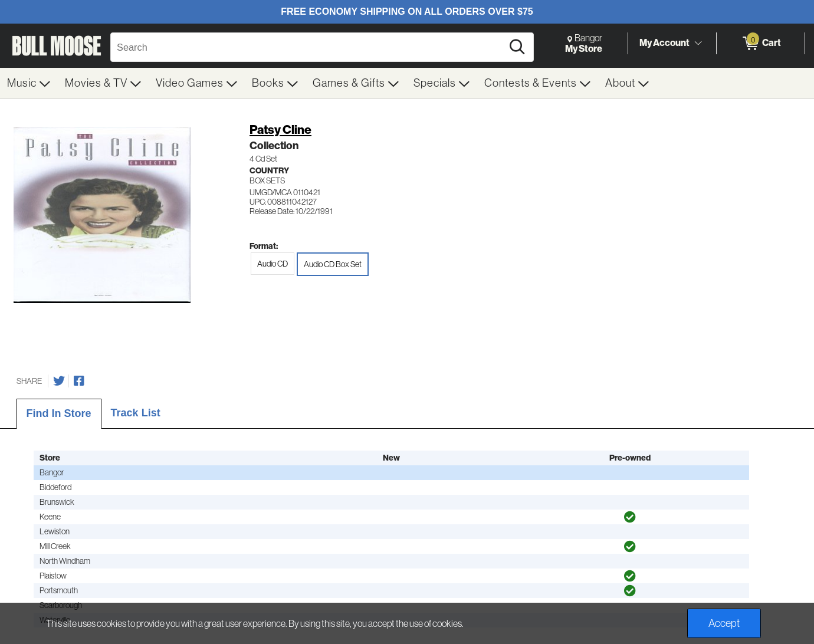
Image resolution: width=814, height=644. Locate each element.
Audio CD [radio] (273, 264)
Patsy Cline (280, 130)
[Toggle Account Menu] (698, 44)
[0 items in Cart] (761, 44)
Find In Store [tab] (59, 413)
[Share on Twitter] (59, 381)
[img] (630, 517)
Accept (724, 623)
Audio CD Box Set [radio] (333, 264)
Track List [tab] (136, 413)
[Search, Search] (308, 47)
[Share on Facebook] (79, 381)
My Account (664, 43)
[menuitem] (29, 83)
